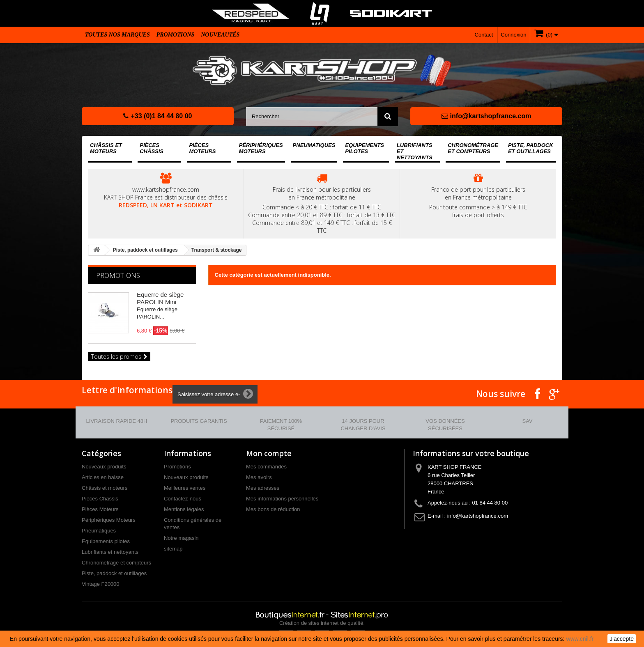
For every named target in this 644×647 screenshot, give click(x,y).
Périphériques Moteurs (261, 148)
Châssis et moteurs (106, 148)
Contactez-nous (183, 499)
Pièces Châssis (152, 148)
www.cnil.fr (580, 639)
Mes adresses (263, 488)
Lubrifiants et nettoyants (415, 151)
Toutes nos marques (117, 35)
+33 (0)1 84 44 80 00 (158, 116)
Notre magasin (181, 538)
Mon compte (269, 453)
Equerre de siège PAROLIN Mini (160, 298)
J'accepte (622, 639)
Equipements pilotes (365, 148)
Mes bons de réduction (273, 509)
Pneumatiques (314, 145)
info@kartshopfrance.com (486, 116)
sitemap (173, 549)
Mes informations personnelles (282, 499)
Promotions (176, 35)
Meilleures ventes (185, 488)
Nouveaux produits (104, 467)
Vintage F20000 (101, 584)
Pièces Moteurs (202, 148)
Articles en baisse (103, 477)
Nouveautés (220, 35)
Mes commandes (266, 467)
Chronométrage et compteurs (473, 148)
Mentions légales (184, 509)
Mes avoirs (259, 477)
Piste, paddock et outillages (531, 148)
